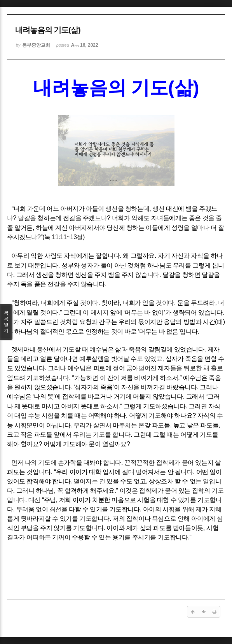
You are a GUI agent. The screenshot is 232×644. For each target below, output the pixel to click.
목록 (6, 322)
